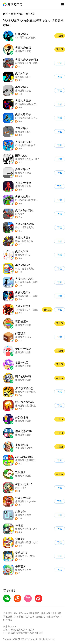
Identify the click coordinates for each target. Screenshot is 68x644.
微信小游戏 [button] (17, 14)
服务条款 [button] (35, 613)
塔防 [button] (24, 227)
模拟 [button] (29, 132)
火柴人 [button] (30, 159)
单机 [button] (17, 269)
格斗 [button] (29, 77)
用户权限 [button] (29, 617)
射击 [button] (29, 63)
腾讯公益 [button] (8, 617)
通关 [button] (29, 186)
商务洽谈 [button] (46, 613)
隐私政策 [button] (40, 617)
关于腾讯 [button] (8, 613)
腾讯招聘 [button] (57, 613)
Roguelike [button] (31, 501)
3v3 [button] (35, 529)
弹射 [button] (29, 529)
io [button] (27, 556)
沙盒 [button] (29, 91)
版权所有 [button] (19, 617)
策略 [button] (17, 227)
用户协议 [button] (8, 620)
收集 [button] (24, 241)
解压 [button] (29, 337)
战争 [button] (31, 241)
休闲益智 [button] (20, 91)
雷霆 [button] (33, 556)
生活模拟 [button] (31, 392)
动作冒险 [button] (20, 63)
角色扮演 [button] (20, 214)
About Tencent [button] (21, 613)
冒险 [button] (35, 63)
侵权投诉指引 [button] (53, 617)
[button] (13, 5)
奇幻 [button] (35, 542)
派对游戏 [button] (31, 460)
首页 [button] (5, 14)
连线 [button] (29, 515)
